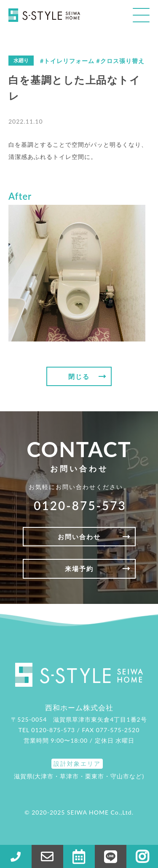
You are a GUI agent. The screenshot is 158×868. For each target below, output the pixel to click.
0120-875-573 (80, 505)
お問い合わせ (79, 537)
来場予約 (79, 569)
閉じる (79, 376)
